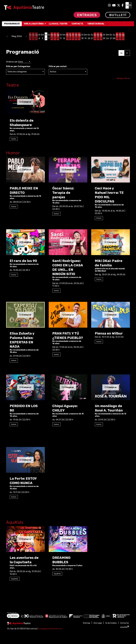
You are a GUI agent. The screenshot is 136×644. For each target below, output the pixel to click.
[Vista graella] (127, 53)
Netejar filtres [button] (123, 78)
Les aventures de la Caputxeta (24, 560)
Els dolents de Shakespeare (22, 123)
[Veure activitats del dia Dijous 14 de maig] (70, 37)
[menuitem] (109, 5)
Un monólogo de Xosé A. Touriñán (109, 408)
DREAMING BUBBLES (61, 560)
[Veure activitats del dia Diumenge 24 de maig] (101, 37)
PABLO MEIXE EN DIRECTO (24, 190)
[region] (68, 615)
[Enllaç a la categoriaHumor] (68, 153)
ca (127, 5)
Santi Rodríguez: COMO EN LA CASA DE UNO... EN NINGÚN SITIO (68, 267)
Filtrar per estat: (58, 66)
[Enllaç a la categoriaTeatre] (68, 86)
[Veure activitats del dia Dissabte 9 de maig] (55, 37)
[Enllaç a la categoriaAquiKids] (68, 523)
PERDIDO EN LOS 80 (24, 408)
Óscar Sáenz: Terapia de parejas (63, 193)
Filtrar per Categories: (18, 66)
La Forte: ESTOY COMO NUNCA (23, 481)
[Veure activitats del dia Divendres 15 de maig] (73, 37)
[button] (7, 36)
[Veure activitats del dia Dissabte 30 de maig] (120, 37)
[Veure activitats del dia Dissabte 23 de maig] (98, 37)
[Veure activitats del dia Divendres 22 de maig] (95, 37)
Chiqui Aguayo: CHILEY (65, 408)
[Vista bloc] (121, 53)
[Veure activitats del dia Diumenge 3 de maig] (36, 37)
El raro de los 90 (23, 261)
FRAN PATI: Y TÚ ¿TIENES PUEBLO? (68, 336)
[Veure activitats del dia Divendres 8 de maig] (52, 37)
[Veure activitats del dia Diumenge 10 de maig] (58, 37)
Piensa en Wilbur (109, 333)
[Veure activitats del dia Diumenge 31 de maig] (123, 37)
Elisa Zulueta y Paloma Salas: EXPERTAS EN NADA (22, 340)
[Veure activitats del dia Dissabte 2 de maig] (33, 37)
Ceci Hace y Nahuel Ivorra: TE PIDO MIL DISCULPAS (109, 195)
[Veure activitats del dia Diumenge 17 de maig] (79, 37)
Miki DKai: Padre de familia (109, 263)
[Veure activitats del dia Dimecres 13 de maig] (67, 37)
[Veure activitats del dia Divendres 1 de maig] (30, 37)
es (130, 5)
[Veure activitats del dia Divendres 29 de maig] (117, 37)
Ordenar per (12, 62)
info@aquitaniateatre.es (50, 629)
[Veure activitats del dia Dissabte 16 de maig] (76, 37)
